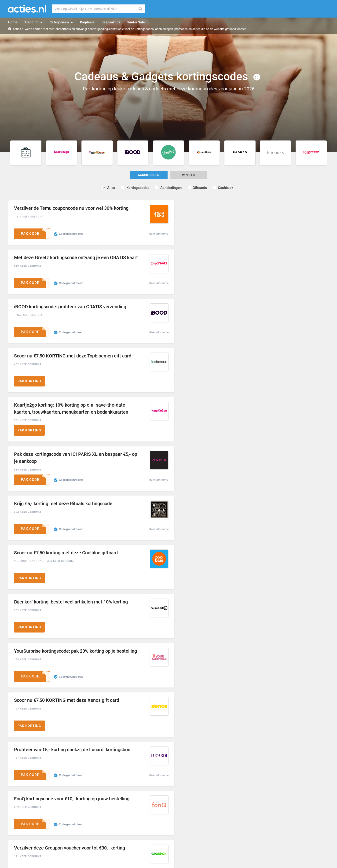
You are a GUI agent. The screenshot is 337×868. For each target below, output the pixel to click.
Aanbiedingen (171, 188)
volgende (321, 741)
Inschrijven (250, 783)
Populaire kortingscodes (24, 832)
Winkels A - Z (17, 826)
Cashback (227, 188)
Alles (111, 188)
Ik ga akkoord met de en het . (171, 794)
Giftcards (200, 188)
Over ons (95, 826)
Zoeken (141, 9)
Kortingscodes (138, 188)
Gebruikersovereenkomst (171, 794)
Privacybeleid (209, 794)
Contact (95, 838)
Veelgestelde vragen (103, 832)
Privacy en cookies (183, 832)
